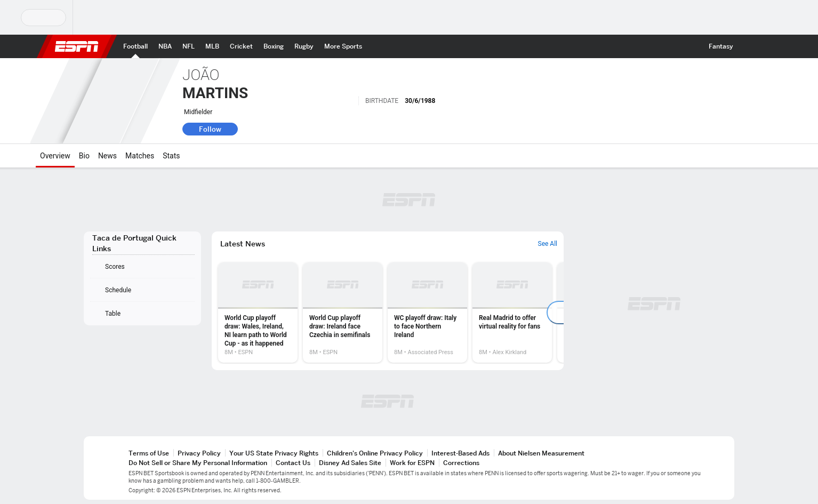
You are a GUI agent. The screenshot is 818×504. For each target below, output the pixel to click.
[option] (258, 313)
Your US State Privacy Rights (274, 453)
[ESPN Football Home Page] (135, 46)
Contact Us (293, 463)
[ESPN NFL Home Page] (189, 46)
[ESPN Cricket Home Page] (241, 46)
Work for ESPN (412, 463)
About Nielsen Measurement (541, 453)
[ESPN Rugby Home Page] (304, 46)
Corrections (461, 463)
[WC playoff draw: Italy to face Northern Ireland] (427, 313)
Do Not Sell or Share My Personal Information (198, 463)
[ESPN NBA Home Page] (165, 46)
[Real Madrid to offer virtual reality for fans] (512, 313)
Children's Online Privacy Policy (375, 453)
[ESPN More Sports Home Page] (343, 46)
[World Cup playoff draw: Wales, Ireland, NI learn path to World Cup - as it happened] (258, 313)
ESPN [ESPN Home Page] (77, 46)
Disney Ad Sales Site (350, 463)
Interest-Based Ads (460, 453)
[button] (748, 46)
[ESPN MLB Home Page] (212, 46)
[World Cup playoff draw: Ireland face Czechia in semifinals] (343, 313)
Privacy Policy (199, 453)
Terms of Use (149, 453)
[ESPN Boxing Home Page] (274, 46)
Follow (210, 129)
